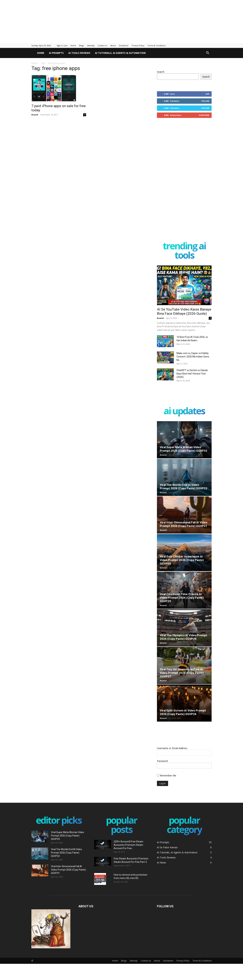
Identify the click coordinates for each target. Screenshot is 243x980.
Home (73, 45)
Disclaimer (124, 45)
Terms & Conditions (157, 45)
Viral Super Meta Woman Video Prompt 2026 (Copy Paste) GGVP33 (184, 449)
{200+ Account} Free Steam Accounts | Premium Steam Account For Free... (129, 845)
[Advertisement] (82, 21)
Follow (205, 101)
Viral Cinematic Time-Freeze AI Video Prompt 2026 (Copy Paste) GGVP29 (182, 598)
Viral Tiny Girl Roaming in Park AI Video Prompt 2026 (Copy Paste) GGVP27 (182, 673)
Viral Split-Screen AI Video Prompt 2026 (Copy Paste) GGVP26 (183, 712)
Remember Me (167, 775)
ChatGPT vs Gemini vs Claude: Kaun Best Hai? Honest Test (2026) (192, 374)
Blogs (82, 45)
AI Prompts (56, 53)
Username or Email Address (172, 748)
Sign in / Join (62, 45)
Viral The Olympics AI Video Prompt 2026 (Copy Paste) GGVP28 (183, 637)
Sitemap (91, 45)
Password (162, 761)
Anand (35, 115)
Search (161, 72)
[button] (208, 53)
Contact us (102, 45)
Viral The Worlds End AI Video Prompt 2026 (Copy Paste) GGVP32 (184, 487)
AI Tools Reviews (79, 53)
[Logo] (33, 53)
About (113, 45)
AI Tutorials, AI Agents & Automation (120, 53)
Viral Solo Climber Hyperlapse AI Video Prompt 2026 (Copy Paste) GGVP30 (182, 560)
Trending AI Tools (184, 251)
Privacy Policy (138, 45)
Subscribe (204, 115)
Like (207, 94)
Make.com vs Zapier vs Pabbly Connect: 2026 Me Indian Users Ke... (193, 357)
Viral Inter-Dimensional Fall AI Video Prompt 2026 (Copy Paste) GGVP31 (184, 524)
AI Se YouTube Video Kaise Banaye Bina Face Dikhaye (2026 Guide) (184, 311)
